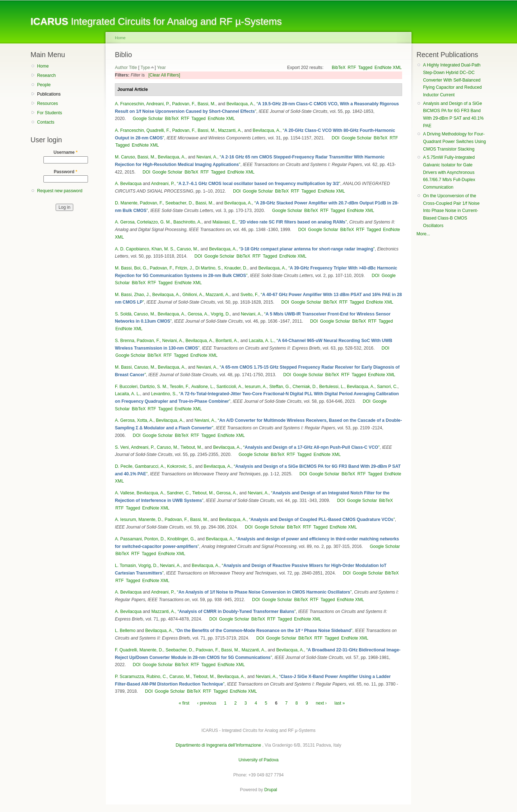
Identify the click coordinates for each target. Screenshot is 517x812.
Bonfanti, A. (227, 341)
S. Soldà (123, 314)
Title (133, 68)
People (44, 85)
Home (43, 66)
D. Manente (126, 203)
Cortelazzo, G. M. (154, 222)
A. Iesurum (125, 520)
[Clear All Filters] (164, 75)
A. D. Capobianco (132, 249)
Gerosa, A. (198, 314)
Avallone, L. (203, 387)
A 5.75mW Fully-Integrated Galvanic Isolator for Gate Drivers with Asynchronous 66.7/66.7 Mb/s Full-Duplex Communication (449, 172)
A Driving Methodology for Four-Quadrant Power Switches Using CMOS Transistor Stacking (454, 141)
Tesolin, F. (179, 387)
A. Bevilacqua (128, 184)
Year (161, 68)
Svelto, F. (249, 295)
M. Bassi (123, 268)
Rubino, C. (157, 677)
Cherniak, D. (305, 387)
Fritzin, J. (184, 268)
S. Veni (122, 447)
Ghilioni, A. (193, 295)
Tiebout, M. (191, 447)
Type (145, 68)
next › (321, 703)
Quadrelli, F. (158, 130)
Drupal (271, 790)
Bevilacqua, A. (240, 104)
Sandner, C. (178, 493)
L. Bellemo (125, 631)
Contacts (46, 122)
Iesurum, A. (256, 387)
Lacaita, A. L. (261, 341)
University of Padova (258, 760)
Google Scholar (148, 119)
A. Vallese (125, 493)
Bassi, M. (206, 104)
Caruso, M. (187, 249)
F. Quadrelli (126, 650)
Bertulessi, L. (332, 387)
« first (184, 703)
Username (66, 152)
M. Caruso (125, 157)
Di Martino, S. (209, 268)
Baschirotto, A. (187, 222)
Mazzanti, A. (230, 130)
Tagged (365, 68)
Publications (49, 94)
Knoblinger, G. (181, 539)
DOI (336, 138)
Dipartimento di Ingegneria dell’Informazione (218, 745)
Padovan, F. (183, 104)
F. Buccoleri (126, 387)
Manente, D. (150, 520)
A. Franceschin (129, 104)
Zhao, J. (142, 295)
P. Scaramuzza (129, 677)
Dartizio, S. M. (154, 387)
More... (423, 234)
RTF (352, 68)
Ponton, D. (155, 539)
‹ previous (207, 703)
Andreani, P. (158, 104)
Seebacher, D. (179, 203)
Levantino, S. (164, 394)
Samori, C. (387, 387)
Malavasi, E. (224, 222)
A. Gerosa (125, 222)
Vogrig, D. (220, 314)
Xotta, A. (145, 420)
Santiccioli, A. (229, 387)
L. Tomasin (125, 566)
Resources (47, 103)
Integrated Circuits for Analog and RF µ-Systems (156, 21)
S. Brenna (125, 341)
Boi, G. (141, 268)
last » (340, 703)
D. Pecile (124, 466)
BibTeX (339, 68)
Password (66, 172)
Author (121, 68)
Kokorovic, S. (180, 466)
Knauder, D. (236, 268)
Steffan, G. (280, 387)
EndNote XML (388, 68)
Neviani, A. (207, 157)
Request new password (60, 191)
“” (259, 184)
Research (46, 75)
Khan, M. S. (163, 249)
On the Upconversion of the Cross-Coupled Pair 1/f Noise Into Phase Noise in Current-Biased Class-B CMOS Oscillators (451, 211)
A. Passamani (128, 539)
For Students (50, 113)
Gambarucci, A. (150, 466)
